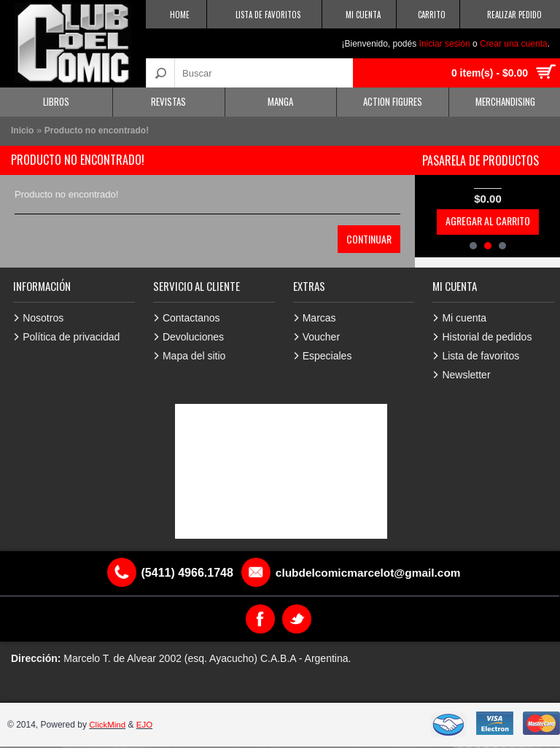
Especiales (327, 356)
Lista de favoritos (481, 356)
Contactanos (191, 318)
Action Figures (393, 101)
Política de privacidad (71, 337)
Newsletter (466, 375)
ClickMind (108, 725)
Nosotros (43, 318)
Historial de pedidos (487, 337)
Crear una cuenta (514, 44)
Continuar (369, 239)
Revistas (168, 101)
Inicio (22, 130)
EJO (146, 725)
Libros (56, 101)
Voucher (321, 337)
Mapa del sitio (194, 356)
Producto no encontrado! (97, 130)
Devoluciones (193, 337)
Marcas (319, 318)
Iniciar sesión (445, 44)
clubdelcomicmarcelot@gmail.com (368, 573)
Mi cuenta (464, 318)
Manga (280, 101)
